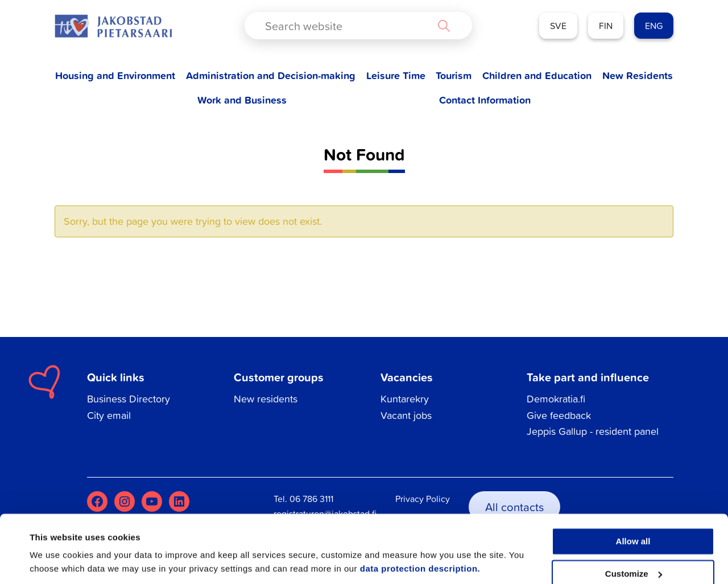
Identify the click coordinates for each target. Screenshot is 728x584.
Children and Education (537, 75)
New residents (266, 399)
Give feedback (559, 415)
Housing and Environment (115, 75)
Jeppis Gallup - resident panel (593, 431)
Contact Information (485, 100)
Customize (634, 535)
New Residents (638, 75)
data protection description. (420, 530)
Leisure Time (396, 75)
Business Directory (129, 399)
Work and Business (242, 100)
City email (109, 415)
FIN (606, 26)
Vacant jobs (406, 415)
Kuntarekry (405, 399)
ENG (654, 26)
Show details (56, 562)
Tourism (454, 75)
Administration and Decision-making (271, 75)
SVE (558, 26)
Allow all (633, 503)
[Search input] (349, 26)
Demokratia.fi (556, 399)
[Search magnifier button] (444, 26)
